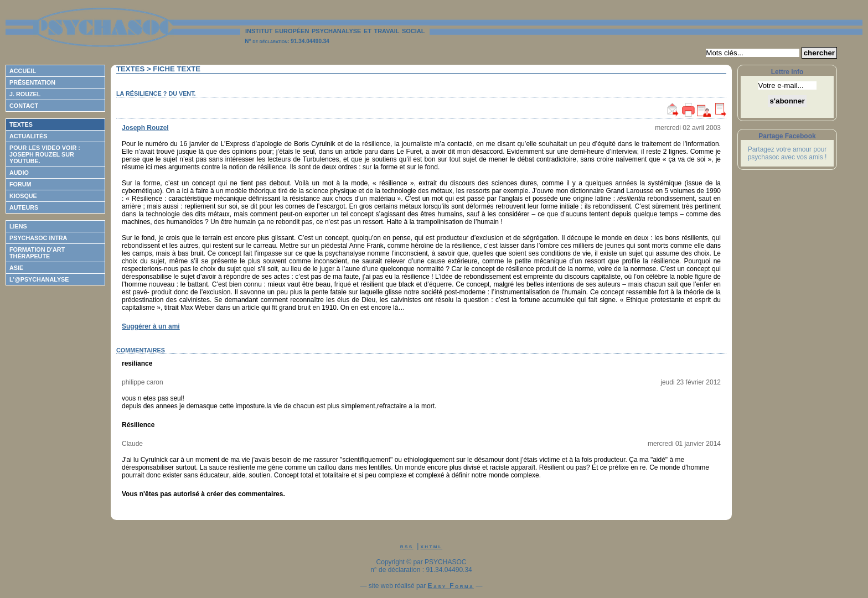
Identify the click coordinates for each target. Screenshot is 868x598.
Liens (18, 226)
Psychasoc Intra (38, 238)
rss (407, 546)
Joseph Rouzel (145, 128)
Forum (20, 184)
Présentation (32, 82)
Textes (21, 124)
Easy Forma (451, 586)
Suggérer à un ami (151, 326)
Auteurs (24, 207)
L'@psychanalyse (39, 279)
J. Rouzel (25, 94)
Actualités (28, 136)
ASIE (16, 268)
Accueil (23, 71)
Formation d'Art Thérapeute (37, 253)
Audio (19, 173)
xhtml (432, 546)
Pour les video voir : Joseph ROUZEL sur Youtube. (45, 154)
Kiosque (23, 196)
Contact (24, 106)
